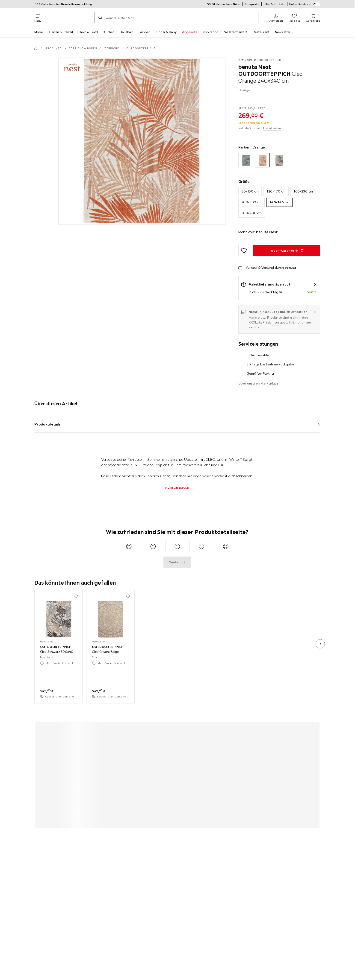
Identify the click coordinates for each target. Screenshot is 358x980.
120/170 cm (276, 191)
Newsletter (283, 32)
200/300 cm (251, 202)
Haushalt (126, 32)
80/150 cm (250, 191)
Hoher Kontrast (305, 4)
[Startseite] (36, 48)
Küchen (109, 32)
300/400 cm (252, 213)
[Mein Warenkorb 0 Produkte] (313, 17)
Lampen (144, 32)
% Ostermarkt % (236, 32)
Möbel (39, 32)
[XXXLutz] (68, 17)
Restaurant (261, 32)
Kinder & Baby (166, 32)
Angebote (190, 32)
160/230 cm (303, 191)
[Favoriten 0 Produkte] (294, 17)
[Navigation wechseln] (38, 17)
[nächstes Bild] (320, 644)
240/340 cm (280, 202)
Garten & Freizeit (61, 32)
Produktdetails (47, 424)
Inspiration (211, 32)
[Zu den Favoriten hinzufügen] (244, 251)
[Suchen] (100, 17)
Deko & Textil (88, 32)
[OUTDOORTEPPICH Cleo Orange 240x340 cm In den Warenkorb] (287, 251)
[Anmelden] (276, 17)
